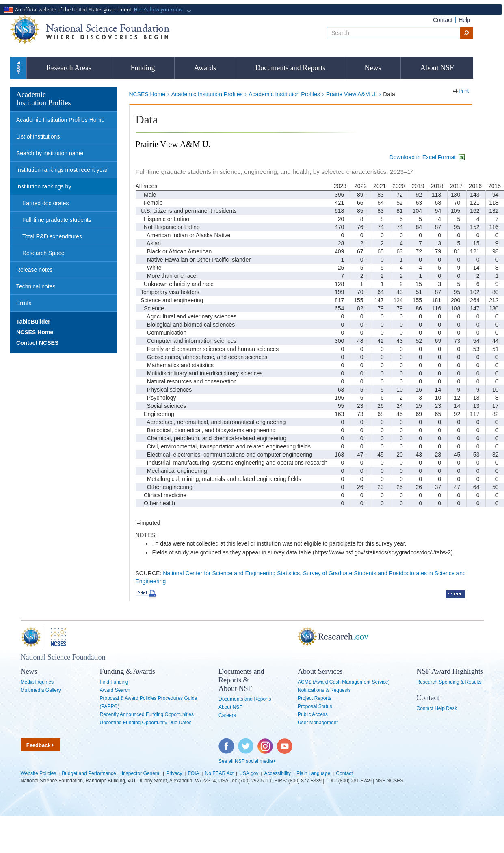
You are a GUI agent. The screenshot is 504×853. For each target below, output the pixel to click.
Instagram (266, 743)
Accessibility (278, 773)
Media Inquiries (37, 682)
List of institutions (38, 136)
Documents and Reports (290, 68)
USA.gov (249, 773)
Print (463, 91)
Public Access (313, 714)
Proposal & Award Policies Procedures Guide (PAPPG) (149, 702)
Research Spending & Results (449, 682)
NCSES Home (147, 94)
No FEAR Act (220, 773)
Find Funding (114, 682)
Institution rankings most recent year (62, 170)
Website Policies (39, 773)
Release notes (35, 270)
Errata (24, 303)
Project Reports (315, 698)
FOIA (193, 773)
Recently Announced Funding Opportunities (147, 714)
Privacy (174, 773)
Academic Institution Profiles (207, 94)
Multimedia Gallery (41, 690)
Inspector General (141, 773)
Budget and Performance (89, 773)
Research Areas (69, 68)
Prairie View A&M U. (352, 94)
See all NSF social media (247, 761)
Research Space (43, 253)
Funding (143, 68)
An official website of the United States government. (94, 10)
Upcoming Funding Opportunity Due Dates (146, 723)
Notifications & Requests (324, 690)
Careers (227, 715)
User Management (318, 723)
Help (464, 20)
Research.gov (294, 637)
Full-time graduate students (57, 220)
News (373, 68)
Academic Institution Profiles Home (60, 120)
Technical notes (36, 286)
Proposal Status (315, 706)
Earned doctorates (45, 203)
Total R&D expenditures (52, 236)
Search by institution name (50, 153)
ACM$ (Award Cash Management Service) (344, 682)
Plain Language (313, 773)
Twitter (245, 743)
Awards (205, 68)
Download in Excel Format (428, 157)
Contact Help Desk (437, 708)
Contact (443, 20)
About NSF (437, 68)
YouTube (285, 743)
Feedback (40, 745)
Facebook (227, 743)
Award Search (115, 690)
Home (18, 68)
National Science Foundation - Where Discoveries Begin (90, 29)
